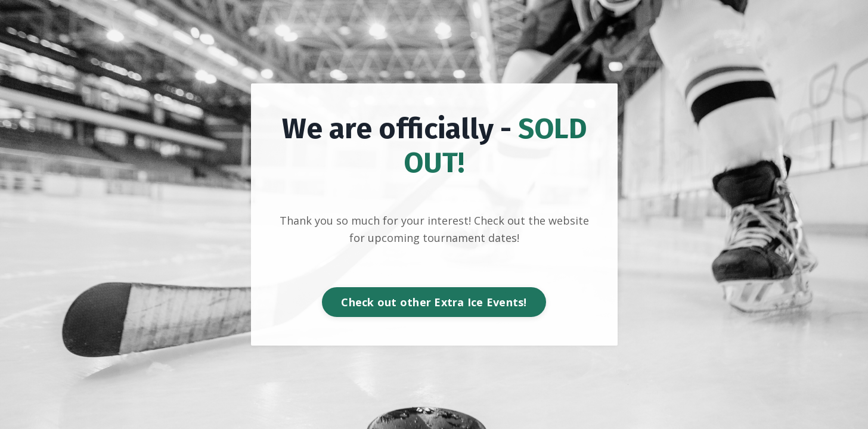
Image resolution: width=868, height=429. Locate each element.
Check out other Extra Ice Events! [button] (434, 302)
